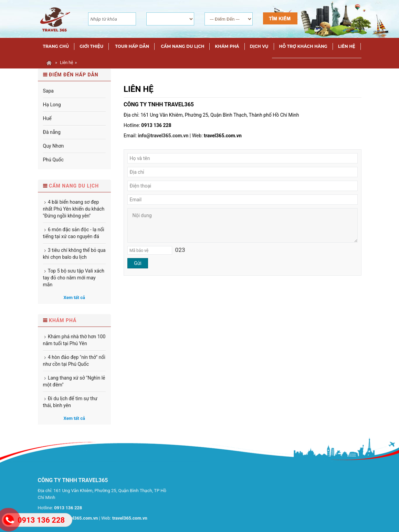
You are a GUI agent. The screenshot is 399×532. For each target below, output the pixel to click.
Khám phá (63, 320)
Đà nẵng (52, 132)
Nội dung (243, 225)
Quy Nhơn (54, 146)
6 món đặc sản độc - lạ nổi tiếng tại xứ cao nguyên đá (74, 233)
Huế (47, 118)
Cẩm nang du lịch (74, 186)
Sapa (48, 91)
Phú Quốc (53, 160)
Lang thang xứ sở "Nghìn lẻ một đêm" (74, 381)
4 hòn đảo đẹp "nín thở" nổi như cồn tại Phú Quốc (74, 361)
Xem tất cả (74, 297)
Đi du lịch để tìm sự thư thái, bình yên (70, 402)
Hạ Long (52, 105)
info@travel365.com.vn (163, 136)
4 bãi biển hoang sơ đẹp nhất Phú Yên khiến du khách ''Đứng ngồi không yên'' (74, 209)
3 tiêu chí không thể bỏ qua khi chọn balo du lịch (74, 254)
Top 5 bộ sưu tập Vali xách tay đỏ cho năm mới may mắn (74, 278)
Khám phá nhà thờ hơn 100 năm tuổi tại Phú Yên (74, 340)
